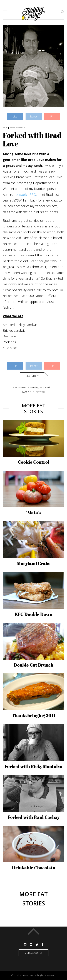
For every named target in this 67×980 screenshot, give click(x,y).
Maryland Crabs (34, 563)
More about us (33, 953)
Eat (5, 127)
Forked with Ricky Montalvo (33, 766)
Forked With (18, 127)
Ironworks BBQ (25, 195)
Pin (52, 116)
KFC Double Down (33, 614)
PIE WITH (40, 392)
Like (15, 116)
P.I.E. (32, 392)
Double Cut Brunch (33, 665)
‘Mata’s (33, 513)
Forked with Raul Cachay (34, 817)
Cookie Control (34, 462)
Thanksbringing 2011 (34, 716)
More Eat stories (33, 898)
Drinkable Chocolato (34, 868)
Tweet (33, 116)
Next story (32, 376)
